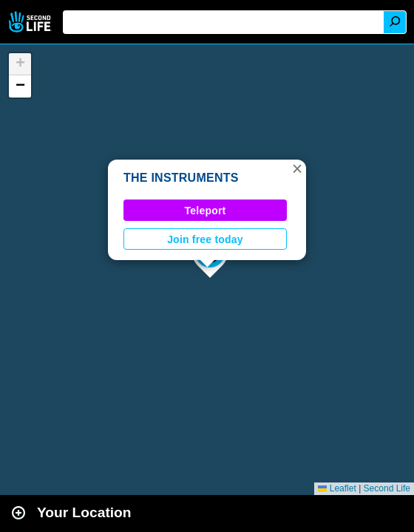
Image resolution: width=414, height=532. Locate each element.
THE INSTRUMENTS (181, 178)
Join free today (205, 239)
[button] (297, 168)
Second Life (31, 22)
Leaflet (337, 488)
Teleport (206, 211)
